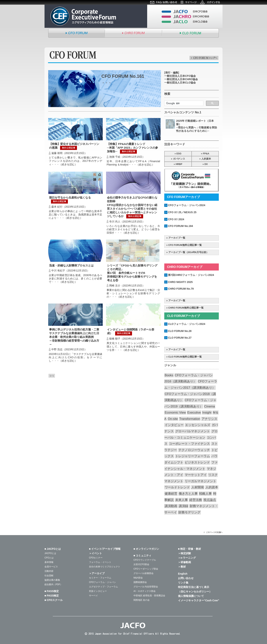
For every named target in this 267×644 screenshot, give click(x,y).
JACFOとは (50, 553)
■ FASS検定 (52, 591)
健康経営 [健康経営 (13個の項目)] (171, 494)
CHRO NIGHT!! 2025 (180, 282)
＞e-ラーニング (187, 558)
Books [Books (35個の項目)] (169, 375)
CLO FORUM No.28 (180, 331)
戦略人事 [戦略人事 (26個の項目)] (205, 494)
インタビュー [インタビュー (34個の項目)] (174, 425)
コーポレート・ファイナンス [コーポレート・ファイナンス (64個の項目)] (189, 444)
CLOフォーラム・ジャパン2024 (187, 324)
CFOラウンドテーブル (145, 560)
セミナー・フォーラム (100, 578)
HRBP (179, 164)
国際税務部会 (140, 582)
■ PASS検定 (52, 596)
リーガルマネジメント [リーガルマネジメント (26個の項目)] (200, 481)
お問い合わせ (186, 578)
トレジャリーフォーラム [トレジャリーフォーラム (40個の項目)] (193, 456)
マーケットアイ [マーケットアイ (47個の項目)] (196, 475)
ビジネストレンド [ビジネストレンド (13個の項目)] (197, 462)
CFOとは (49, 558)
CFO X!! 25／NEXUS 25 (182, 212)
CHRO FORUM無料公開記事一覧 (186, 308)
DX (206, 164)
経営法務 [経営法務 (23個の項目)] (196, 500)
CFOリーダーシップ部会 (146, 569)
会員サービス (51, 567)
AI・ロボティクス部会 (145, 591)
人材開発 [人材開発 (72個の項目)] (198, 487)
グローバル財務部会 (144, 573)
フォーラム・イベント (100, 562)
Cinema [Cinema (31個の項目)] (210, 406)
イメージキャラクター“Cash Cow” (199, 600)
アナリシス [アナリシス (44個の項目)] (209, 419)
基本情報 (49, 562)
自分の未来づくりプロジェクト (105, 567)
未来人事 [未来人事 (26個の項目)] (182, 500)
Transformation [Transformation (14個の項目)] (190, 419)
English (183, 574)
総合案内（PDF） (53, 584)
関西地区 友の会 (142, 600)
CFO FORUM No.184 (181, 226)
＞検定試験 (184, 553)
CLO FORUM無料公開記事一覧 (185, 357)
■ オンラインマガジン (146, 549)
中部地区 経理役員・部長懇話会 (149, 596)
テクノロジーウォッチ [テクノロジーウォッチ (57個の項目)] (194, 450)
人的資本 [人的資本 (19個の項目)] (212, 487)
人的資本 (206, 159)
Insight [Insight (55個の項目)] (207, 413)
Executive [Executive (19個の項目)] (194, 413)
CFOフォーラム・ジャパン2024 (187, 205)
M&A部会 (138, 578)
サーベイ (93, 596)
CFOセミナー (96, 558)
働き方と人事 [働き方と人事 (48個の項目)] (188, 494)
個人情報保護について (191, 596)
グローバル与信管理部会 (146, 587)
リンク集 (183, 583)
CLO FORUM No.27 (180, 338)
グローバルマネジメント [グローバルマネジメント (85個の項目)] (193, 431)
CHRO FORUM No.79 (181, 289)
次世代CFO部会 (141, 564)
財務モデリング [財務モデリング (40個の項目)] (189, 512)
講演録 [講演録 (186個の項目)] (183, 506)
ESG (179, 154)
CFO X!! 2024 (176, 219)
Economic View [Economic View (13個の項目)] (175, 413)
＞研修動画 (184, 562)
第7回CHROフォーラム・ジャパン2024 (191, 275)
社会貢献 (49, 576)
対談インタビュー (98, 591)
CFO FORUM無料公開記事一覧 (185, 245)
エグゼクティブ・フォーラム (103, 587)
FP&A (206, 154)
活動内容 (49, 571)
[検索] (183, 103)
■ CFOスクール (54, 600)
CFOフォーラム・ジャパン (102, 582)
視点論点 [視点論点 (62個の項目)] (210, 500)
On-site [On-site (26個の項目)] (173, 419)
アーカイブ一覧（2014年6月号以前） (188, 252)
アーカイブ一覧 (177, 238)
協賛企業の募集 (52, 580)
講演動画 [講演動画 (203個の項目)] (171, 506)
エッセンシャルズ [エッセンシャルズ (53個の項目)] (198, 425)
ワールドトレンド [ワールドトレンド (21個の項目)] (177, 487)
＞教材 (182, 567)
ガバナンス (179, 159)
